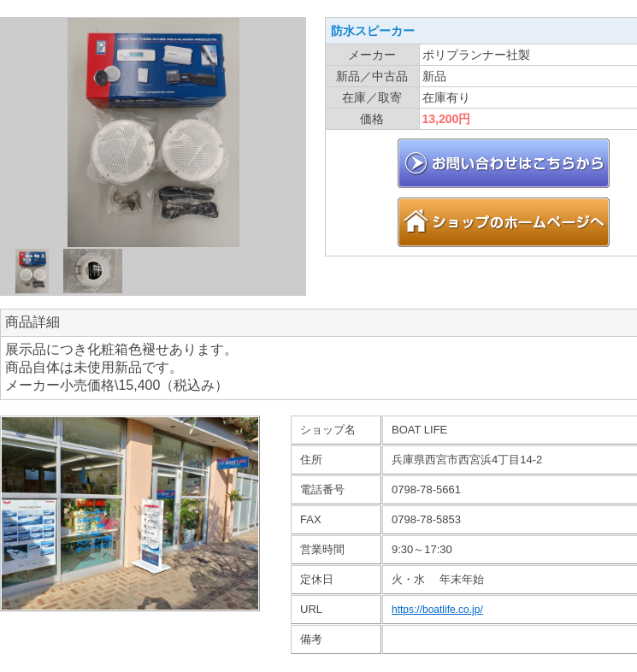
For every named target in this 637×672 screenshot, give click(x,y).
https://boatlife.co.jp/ (437, 610)
